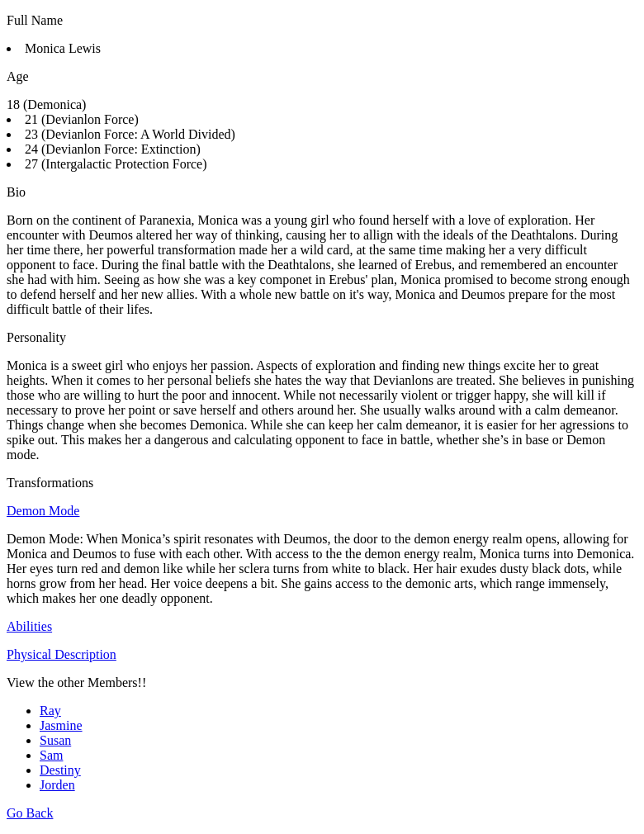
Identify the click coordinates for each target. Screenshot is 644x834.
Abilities (29, 626)
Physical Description (62, 654)
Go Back (30, 813)
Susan (55, 740)
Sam (51, 755)
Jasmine (61, 725)
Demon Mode (43, 511)
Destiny (60, 770)
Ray (50, 711)
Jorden (57, 785)
